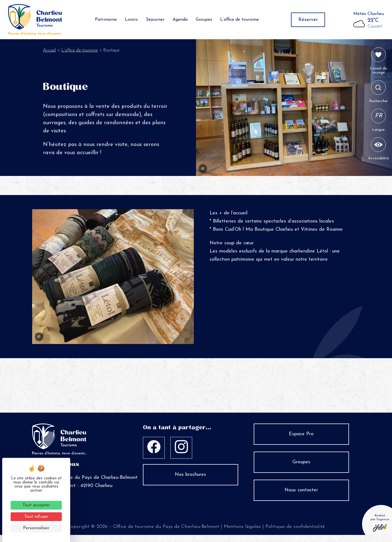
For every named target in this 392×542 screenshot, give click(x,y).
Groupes (204, 20)
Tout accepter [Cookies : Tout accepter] (36, 505)
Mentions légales (242, 528)
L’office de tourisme (240, 20)
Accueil (49, 52)
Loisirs (131, 20)
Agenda (180, 20)
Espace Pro (301, 436)
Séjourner (155, 20)
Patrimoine (106, 20)
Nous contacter (301, 492)
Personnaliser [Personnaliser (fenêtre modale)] (36, 528)
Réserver (308, 21)
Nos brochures (190, 476)
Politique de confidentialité (295, 528)
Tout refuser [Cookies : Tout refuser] (36, 517)
